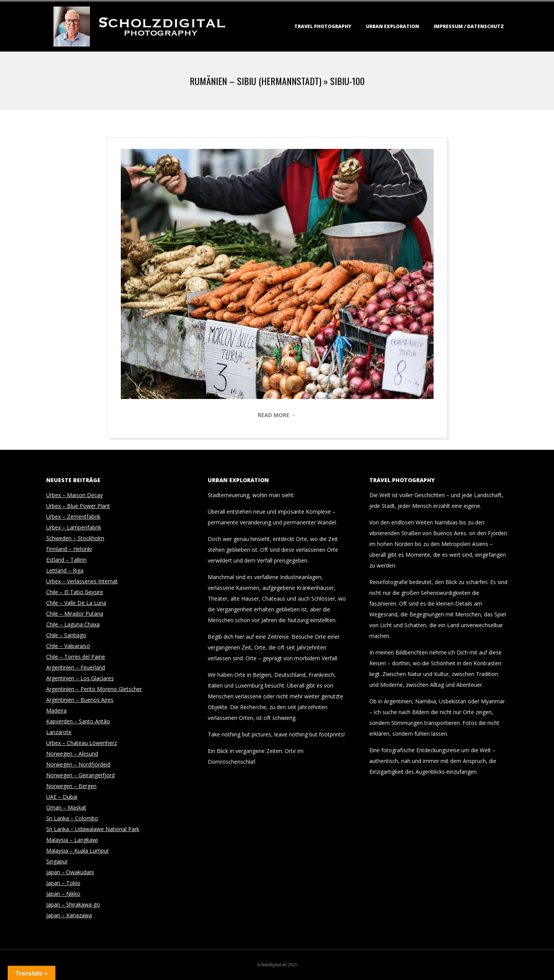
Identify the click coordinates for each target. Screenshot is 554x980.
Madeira (56, 710)
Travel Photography (323, 26)
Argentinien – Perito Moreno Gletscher (94, 689)
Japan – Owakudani (70, 872)
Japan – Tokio (63, 883)
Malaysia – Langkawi (72, 840)
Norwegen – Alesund (72, 754)
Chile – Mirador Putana (75, 614)
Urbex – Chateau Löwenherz (82, 743)
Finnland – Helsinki (69, 549)
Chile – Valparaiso (68, 646)
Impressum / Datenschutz (469, 26)
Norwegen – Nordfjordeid (78, 764)
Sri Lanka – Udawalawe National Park (93, 829)
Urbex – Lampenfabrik (74, 527)
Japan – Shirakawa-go (73, 904)
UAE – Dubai (62, 797)
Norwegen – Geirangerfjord (80, 775)
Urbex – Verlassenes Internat (82, 581)
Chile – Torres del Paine (76, 657)
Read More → (277, 415)
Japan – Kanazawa (69, 915)
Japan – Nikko (63, 894)
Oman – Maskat (66, 807)
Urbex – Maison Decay (74, 495)
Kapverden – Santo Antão (78, 721)
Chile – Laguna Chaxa (73, 624)
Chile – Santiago (66, 635)
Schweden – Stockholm (75, 538)
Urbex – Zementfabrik (73, 517)
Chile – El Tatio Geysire (75, 592)
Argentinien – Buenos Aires (80, 700)
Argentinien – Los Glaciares (80, 678)
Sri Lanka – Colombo (72, 818)
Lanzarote (59, 732)
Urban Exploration (392, 26)
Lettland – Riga (65, 570)
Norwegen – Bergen (71, 786)
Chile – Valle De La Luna (76, 603)
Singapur (57, 861)
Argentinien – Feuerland (76, 667)
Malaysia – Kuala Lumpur (78, 851)
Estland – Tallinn (66, 560)
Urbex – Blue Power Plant (78, 506)
